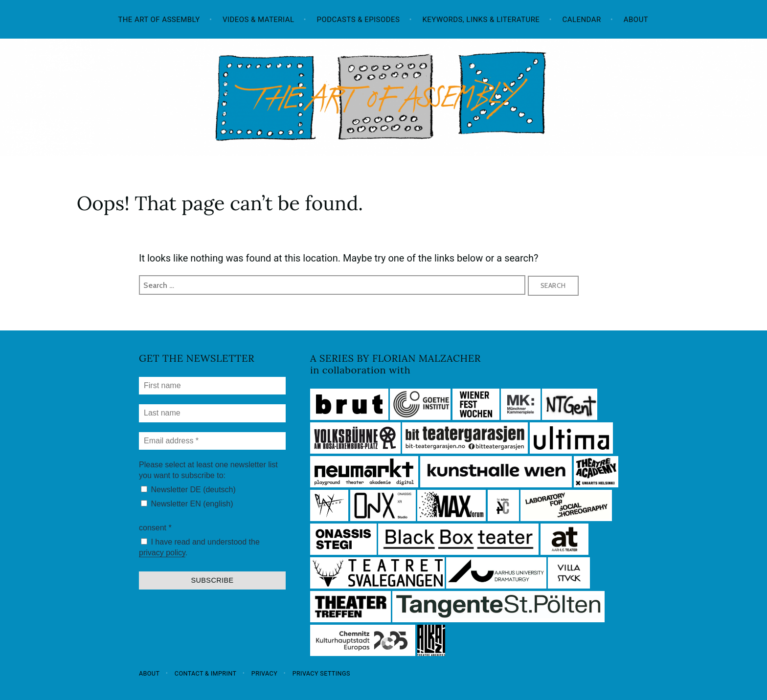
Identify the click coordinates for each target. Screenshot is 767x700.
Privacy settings (321, 673)
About (636, 20)
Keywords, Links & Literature (481, 20)
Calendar (582, 20)
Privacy (264, 673)
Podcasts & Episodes (359, 20)
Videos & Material (259, 20)
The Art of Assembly (159, 20)
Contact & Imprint (206, 673)
